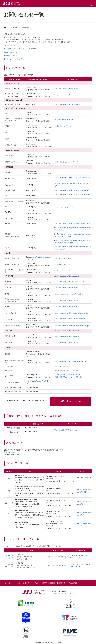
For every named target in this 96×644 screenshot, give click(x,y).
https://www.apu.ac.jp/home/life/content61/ (68, 294)
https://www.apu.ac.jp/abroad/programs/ (67, 104)
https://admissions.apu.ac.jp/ (63, 258)
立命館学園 (62, 583)
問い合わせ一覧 (30, 37)
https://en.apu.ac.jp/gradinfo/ (63, 207)
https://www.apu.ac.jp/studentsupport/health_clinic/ (71, 313)
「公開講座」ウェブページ (62, 126)
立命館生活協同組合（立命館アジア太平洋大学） (21, 49)
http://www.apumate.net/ (62, 265)
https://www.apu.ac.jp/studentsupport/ (66, 89)
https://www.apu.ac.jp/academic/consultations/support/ (72, 326)
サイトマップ (20, 583)
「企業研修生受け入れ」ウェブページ (66, 162)
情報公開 (53, 583)
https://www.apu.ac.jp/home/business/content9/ (70, 361)
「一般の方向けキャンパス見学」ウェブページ (69, 375)
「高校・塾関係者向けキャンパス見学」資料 (69, 377)
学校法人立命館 (73, 583)
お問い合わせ (13, 28)
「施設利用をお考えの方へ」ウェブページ (67, 371)
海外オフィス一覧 (10, 56)
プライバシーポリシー (33, 583)
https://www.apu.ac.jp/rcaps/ (63, 120)
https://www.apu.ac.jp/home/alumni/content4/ (69, 281)
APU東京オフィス (10, 52)
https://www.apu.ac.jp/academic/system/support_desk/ (72, 224)
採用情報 (45, 583)
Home (6, 28)
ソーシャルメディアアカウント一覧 (48, 42)
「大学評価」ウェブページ (62, 367)
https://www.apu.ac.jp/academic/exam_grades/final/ (71, 190)
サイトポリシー (10, 583)
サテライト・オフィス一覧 (13, 59)
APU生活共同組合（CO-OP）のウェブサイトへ (68, 430)
